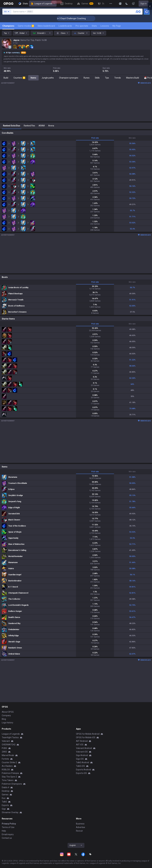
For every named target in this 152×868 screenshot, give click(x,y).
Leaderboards (65, 26)
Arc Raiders (7, 766)
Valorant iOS (82, 752)
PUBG (4, 748)
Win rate (132, 138)
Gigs (4, 809)
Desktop (6, 791)
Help (4, 831)
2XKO (4, 752)
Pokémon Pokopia (10, 773)
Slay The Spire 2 (9, 777)
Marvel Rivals (8, 755)
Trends (118, 78)
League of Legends (43, 4)
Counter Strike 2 (9, 762)
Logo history (7, 723)
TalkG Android (83, 762)
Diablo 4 (5, 787)
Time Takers (8, 780)
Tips (107, 78)
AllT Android (82, 741)
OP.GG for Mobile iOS (86, 737)
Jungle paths (48, 78)
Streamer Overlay (10, 812)
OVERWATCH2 (9, 745)
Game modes (26, 26)
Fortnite (5, 759)
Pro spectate (82, 26)
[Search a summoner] (138, 12)
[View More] (111, 4)
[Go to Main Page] (8, 4)
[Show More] (120, 4)
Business (80, 824)
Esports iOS (81, 773)
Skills (97, 78)
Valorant (6, 741)
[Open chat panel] (150, 434)
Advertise (81, 827)
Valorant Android (84, 748)
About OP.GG (8, 712)
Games (5, 795)
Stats (94, 26)
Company (6, 715)
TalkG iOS (80, 766)
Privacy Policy (9, 824)
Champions (8, 26)
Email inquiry (8, 834)
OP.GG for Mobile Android (88, 734)
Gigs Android (82, 755)
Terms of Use (8, 827)
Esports (5, 805)
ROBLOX (6, 770)
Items (33, 78)
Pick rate (95, 138)
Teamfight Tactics (10, 737)
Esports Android (83, 770)
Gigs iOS (80, 759)
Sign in (144, 4)
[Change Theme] (127, 4)
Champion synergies (69, 78)
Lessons (105, 26)
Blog (4, 719)
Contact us (7, 838)
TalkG (4, 802)
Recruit (79, 831)
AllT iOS (80, 745)
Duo (4, 798)
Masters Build (133, 78)
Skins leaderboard (46, 26)
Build (6, 78)
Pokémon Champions (12, 784)
